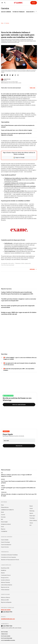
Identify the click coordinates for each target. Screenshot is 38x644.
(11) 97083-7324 (8, 626)
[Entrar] (34, 3)
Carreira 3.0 (6, 431)
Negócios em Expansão (6, 602)
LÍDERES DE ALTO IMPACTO (7, 510)
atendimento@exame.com (8, 619)
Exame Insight (4, 522)
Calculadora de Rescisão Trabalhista (9, 555)
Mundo (31, 506)
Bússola (3, 573)
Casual (31, 508)
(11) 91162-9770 (8, 612)
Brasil (2, 512)
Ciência (31, 523)
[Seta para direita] (35, 11)
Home (2, 23)
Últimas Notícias (5, 507)
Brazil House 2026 (5, 568)
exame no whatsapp (8, 396)
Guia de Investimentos (6, 545)
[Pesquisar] (5, 3)
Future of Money (33, 520)
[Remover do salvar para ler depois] (18, 75)
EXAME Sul (4, 570)
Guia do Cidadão (5, 540)
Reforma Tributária (5, 582)
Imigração (28, 263)
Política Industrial (5, 590)
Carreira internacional (8, 265)
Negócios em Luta (5, 587)
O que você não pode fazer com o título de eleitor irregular (17, 130)
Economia (3, 517)
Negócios (3, 529)
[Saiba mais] (33, 88)
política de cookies (6, 636)
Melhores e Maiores (5, 597)
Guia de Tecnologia (5, 542)
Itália (23, 263)
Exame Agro (32, 516)
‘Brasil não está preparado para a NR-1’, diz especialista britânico (19, 369)
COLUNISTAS (4, 531)
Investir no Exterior (5, 580)
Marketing (32, 511)
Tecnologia (32, 518)
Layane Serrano (7, 79)
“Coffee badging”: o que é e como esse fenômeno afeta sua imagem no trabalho (20, 358)
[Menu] (2, 3)
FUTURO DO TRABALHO (19, 12)
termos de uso (4, 634)
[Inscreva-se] (19, 446)
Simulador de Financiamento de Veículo (10, 560)
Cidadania (18, 263)
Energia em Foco (5, 578)
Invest (2, 527)
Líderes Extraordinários (7, 585)
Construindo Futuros (6, 575)
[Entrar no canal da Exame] (19, 405)
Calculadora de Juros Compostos (8, 557)
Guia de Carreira (6, 12)
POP (30, 525)
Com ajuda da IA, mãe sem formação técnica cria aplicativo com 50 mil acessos (20, 364)
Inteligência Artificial (6, 524)
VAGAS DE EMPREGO (31, 12)
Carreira (5, 8)
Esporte (31, 513)
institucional (4, 632)
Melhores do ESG (5, 600)
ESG (2, 519)
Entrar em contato (6, 610)
